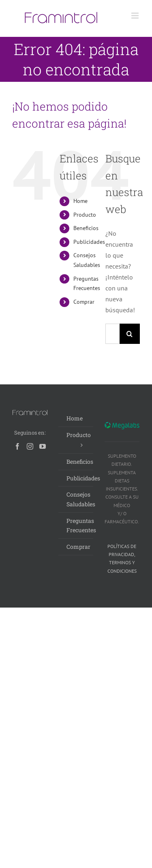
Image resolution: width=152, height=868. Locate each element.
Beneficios (86, 228)
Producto (85, 215)
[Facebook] (17, 446)
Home (80, 201)
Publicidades (89, 242)
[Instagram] (30, 446)
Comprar (84, 302)
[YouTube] (43, 446)
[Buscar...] (112, 334)
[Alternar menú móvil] (136, 16)
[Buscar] (130, 334)
